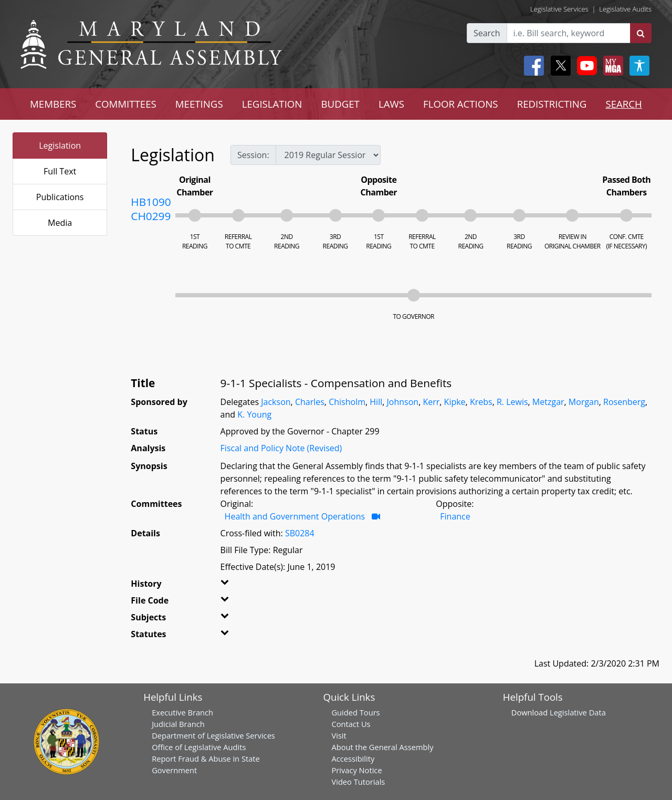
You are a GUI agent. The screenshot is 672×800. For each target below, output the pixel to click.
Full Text (60, 171)
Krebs (481, 402)
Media (60, 223)
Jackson (276, 402)
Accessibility (353, 759)
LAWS (391, 104)
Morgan (584, 402)
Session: (253, 155)
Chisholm (347, 402)
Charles (310, 402)
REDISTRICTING (552, 104)
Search (487, 33)
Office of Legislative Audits (199, 747)
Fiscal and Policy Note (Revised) (281, 448)
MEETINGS (199, 104)
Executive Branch (182, 712)
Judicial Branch (178, 724)
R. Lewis (512, 402)
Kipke (455, 402)
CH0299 (151, 216)
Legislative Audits (625, 9)
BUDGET (340, 104)
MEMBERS (53, 104)
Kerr (431, 402)
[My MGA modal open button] (611, 66)
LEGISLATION (272, 104)
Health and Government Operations (295, 516)
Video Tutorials (358, 782)
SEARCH (623, 104)
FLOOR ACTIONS (461, 104)
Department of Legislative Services (213, 735)
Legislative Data (578, 712)
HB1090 (151, 202)
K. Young (254, 414)
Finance (455, 516)
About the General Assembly (382, 747)
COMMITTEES (126, 104)
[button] (235, 586)
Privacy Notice (356, 770)
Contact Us (351, 724)
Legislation (60, 146)
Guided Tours (355, 712)
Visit (339, 735)
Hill (376, 402)
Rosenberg (624, 402)
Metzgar (548, 402)
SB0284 (300, 533)
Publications (60, 197)
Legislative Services (559, 9)
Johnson (403, 402)
